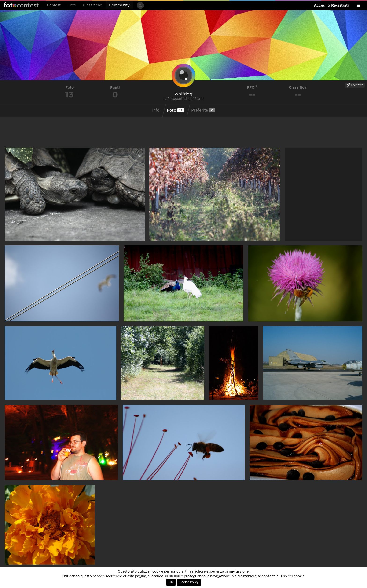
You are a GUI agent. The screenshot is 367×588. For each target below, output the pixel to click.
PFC (252, 87)
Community (119, 5)
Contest (54, 5)
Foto (72, 5)
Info (156, 110)
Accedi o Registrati (331, 5)
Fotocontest (21, 5)
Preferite (203, 110)
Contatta (355, 85)
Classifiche (93, 5)
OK (171, 582)
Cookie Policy (189, 582)
